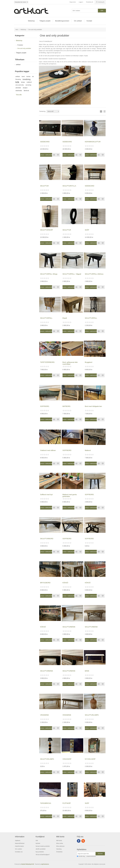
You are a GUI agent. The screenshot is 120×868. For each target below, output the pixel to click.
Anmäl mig (82, 856)
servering (28, 85)
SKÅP (87, 230)
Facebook (79, 841)
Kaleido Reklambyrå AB (28, 864)
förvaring (18, 79)
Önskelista (59, 852)
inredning (27, 79)
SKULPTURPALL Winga (49, 274)
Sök (37, 841)
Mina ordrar (60, 843)
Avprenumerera (91, 856)
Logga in (81, 2)
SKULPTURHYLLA (69, 186)
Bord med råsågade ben (93, 406)
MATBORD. (67, 406)
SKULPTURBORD (47, 539)
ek (33, 76)
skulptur (25, 88)
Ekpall (65, 318)
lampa (23, 82)
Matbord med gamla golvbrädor (70, 496)
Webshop (31, 21)
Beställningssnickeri (62, 21)
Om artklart (78, 21)
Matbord (88, 450)
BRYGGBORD (45, 583)
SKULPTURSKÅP (46, 230)
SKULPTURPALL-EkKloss (94, 274)
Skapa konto (73, 2)
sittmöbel (18, 88)
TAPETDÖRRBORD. (47, 362)
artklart (18, 65)
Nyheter (38, 843)
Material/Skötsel (20, 843)
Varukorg (59, 849)
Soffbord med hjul (46, 495)
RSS (83, 841)
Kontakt (89, 21)
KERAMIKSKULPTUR (93, 142)
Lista (104, 111)
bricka (28, 76)
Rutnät (101, 111)
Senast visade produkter (43, 846)
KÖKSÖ (65, 583)
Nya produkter (40, 852)
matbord (29, 82)
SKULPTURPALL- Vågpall (72, 274)
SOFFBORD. (45, 406)
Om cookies (18, 849)
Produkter (20, 45)
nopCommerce (45, 864)
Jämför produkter (41, 849)
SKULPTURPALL (46, 318)
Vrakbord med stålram (48, 450)
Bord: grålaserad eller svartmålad (70, 363)
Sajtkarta (18, 841)
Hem (17, 30)
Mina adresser (60, 846)
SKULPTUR (44, 186)
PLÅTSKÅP (67, 803)
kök (17, 82)
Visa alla (19, 95)
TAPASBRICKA (46, 803)
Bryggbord (88, 362)
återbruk (26, 91)
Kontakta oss (19, 852)
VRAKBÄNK (44, 715)
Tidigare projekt (45, 21)
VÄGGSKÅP (67, 759)
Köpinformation (19, 846)
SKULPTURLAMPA (92, 715)
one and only (20, 85)
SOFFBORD (67, 450)
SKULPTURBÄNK (69, 627)
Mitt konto (59, 841)
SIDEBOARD (45, 142)
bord (23, 76)
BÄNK (87, 671)
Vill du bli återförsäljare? (43, 855)
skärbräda (19, 91)
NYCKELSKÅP (90, 759)
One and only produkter (24, 48)
